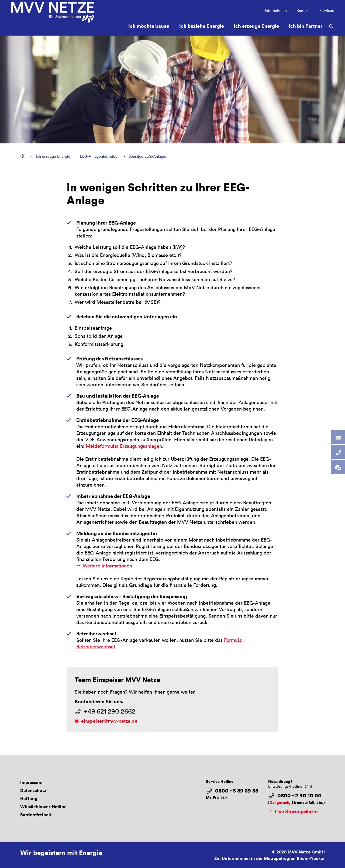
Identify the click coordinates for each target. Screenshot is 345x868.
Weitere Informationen (107, 566)
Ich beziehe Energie (202, 26)
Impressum (31, 782)
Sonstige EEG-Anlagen (148, 156)
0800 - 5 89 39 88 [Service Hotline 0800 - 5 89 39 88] (237, 791)
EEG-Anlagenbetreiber (99, 156)
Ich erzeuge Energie (256, 26)
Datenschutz (33, 790)
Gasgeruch (279, 802)
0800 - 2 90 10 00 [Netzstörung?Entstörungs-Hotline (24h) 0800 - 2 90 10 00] (299, 795)
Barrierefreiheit (36, 815)
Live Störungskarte (293, 811)
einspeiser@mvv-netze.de (109, 721)
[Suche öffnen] (331, 26)
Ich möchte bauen (149, 26)
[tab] (338, 437)
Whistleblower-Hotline (43, 807)
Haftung (29, 798)
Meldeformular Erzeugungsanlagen (124, 446)
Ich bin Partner (306, 26)
